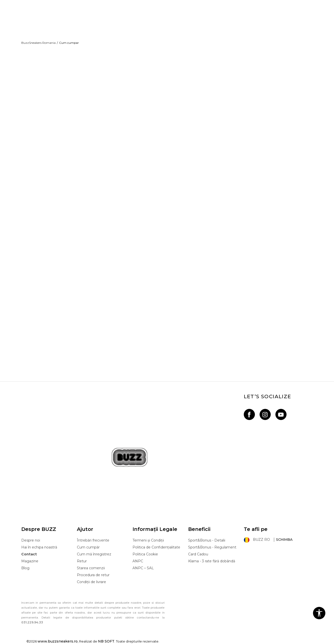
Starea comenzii (91, 568)
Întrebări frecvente (93, 540)
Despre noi (31, 540)
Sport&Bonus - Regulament (212, 547)
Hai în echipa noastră (39, 547)
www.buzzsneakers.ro (58, 641)
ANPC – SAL (143, 568)
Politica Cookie (145, 554)
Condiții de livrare (91, 582)
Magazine (30, 561)
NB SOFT (106, 641)
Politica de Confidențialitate (156, 547)
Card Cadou (198, 554)
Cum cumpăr (88, 547)
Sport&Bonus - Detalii (207, 540)
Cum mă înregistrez (94, 554)
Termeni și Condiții (148, 540)
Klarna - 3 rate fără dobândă (212, 561)
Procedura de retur (93, 575)
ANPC (138, 561)
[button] (319, 613)
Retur (82, 561)
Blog (25, 568)
